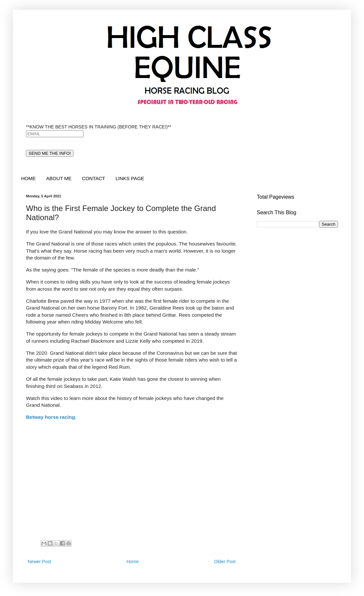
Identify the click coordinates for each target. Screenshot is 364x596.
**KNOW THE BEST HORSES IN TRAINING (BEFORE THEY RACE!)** (99, 127)
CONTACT (93, 178)
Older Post (225, 562)
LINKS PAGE (130, 178)
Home (132, 562)
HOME (28, 178)
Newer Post (39, 562)
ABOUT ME (59, 178)
